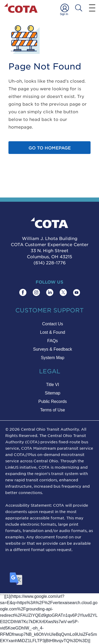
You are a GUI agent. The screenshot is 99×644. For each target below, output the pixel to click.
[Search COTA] (79, 8)
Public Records (53, 401)
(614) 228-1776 (50, 262)
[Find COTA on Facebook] (23, 292)
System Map (53, 358)
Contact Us (53, 324)
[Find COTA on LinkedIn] (50, 292)
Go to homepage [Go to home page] (50, 148)
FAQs (53, 341)
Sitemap (53, 393)
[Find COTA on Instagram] (36, 292)
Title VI (52, 385)
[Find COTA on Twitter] (63, 292)
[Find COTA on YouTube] (77, 293)
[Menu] (92, 8)
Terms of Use (53, 410)
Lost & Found (53, 332)
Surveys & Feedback (53, 349)
